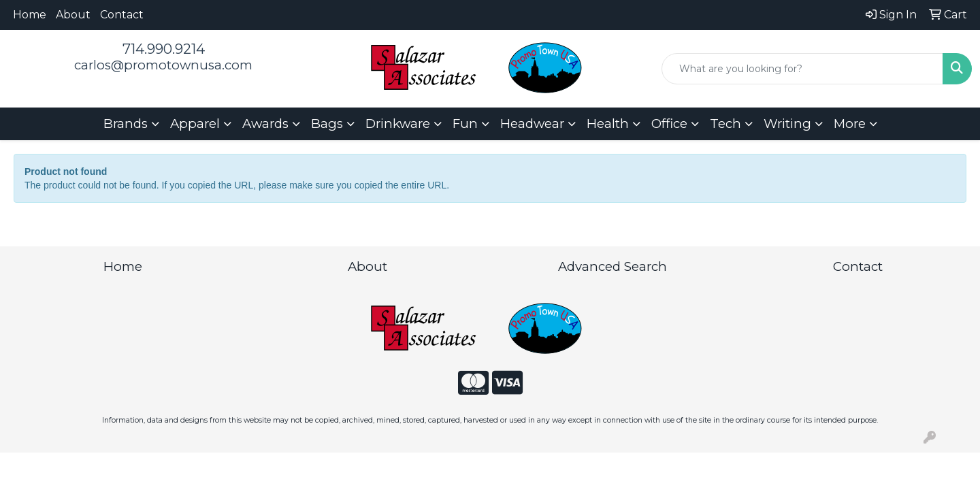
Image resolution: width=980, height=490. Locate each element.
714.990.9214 (164, 49)
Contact (122, 15)
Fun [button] (465, 124)
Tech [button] (725, 124)
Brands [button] (126, 124)
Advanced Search (612, 266)
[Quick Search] (802, 69)
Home (30, 15)
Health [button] (608, 124)
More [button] (850, 124)
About (73, 15)
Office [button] (669, 124)
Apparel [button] (195, 124)
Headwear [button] (532, 124)
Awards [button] (265, 124)
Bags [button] (327, 124)
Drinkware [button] (398, 124)
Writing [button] (787, 124)
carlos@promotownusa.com (163, 65)
